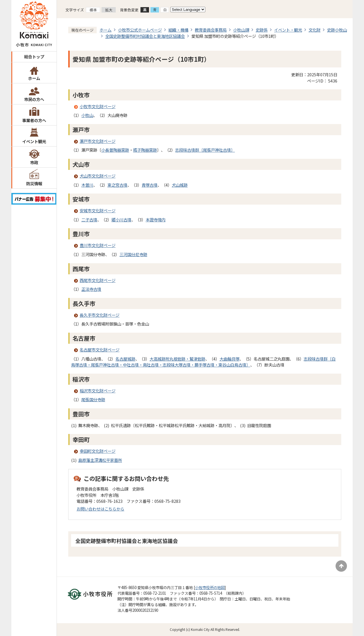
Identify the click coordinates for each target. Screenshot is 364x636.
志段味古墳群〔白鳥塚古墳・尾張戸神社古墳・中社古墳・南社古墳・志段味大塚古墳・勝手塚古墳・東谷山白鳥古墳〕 (203, 362)
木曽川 (87, 185)
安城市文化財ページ (98, 210)
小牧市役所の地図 (210, 587)
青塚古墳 (150, 185)
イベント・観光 (288, 30)
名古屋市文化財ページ (100, 350)
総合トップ (34, 56)
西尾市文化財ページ (98, 280)
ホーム (34, 78)
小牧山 (87, 115)
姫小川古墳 (121, 220)
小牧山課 (241, 30)
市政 (34, 162)
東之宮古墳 (117, 185)
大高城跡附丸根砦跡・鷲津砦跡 (177, 359)
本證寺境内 (156, 220)
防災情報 (34, 183)
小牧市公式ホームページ (140, 30)
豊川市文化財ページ (98, 245)
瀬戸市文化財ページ (98, 141)
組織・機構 (178, 30)
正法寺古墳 (91, 289)
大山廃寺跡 (117, 115)
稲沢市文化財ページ (98, 391)
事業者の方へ (34, 120)
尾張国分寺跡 (93, 399)
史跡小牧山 (337, 30)
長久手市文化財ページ (100, 315)
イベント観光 (34, 141)
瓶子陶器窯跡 (145, 150)
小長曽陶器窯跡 (115, 150)
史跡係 (262, 30)
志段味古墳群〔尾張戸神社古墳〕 (205, 150)
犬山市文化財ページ (98, 176)
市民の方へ (34, 99)
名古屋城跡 (125, 359)
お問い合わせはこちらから (100, 509)
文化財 (315, 30)
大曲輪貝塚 (229, 359)
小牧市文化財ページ (98, 106)
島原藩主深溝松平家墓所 (100, 460)
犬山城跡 (180, 185)
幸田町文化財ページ (98, 451)
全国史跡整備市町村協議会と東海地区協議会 (145, 36)
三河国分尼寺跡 (133, 254)
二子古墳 (89, 220)
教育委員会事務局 (211, 30)
